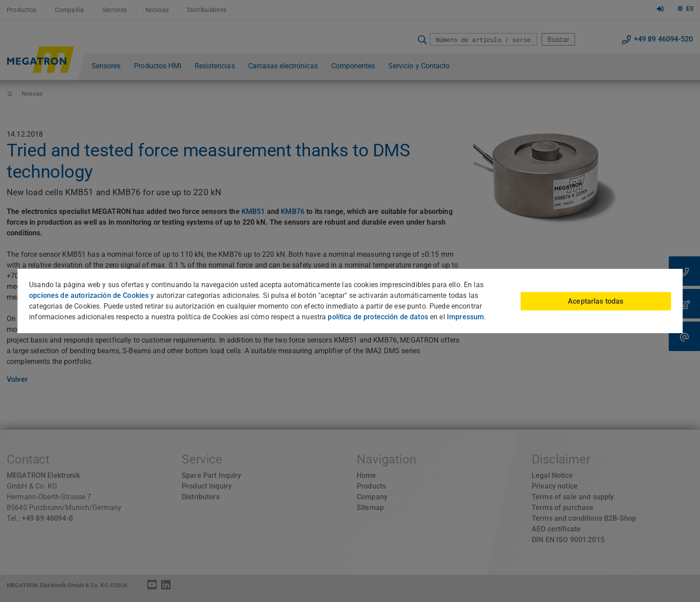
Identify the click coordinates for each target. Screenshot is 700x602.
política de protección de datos (378, 317)
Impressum (465, 317)
